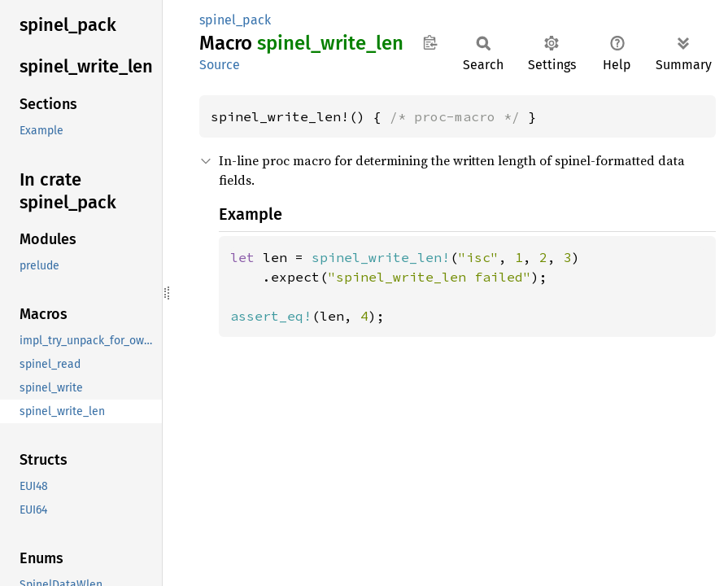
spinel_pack (235, 20)
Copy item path (430, 42)
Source (220, 65)
